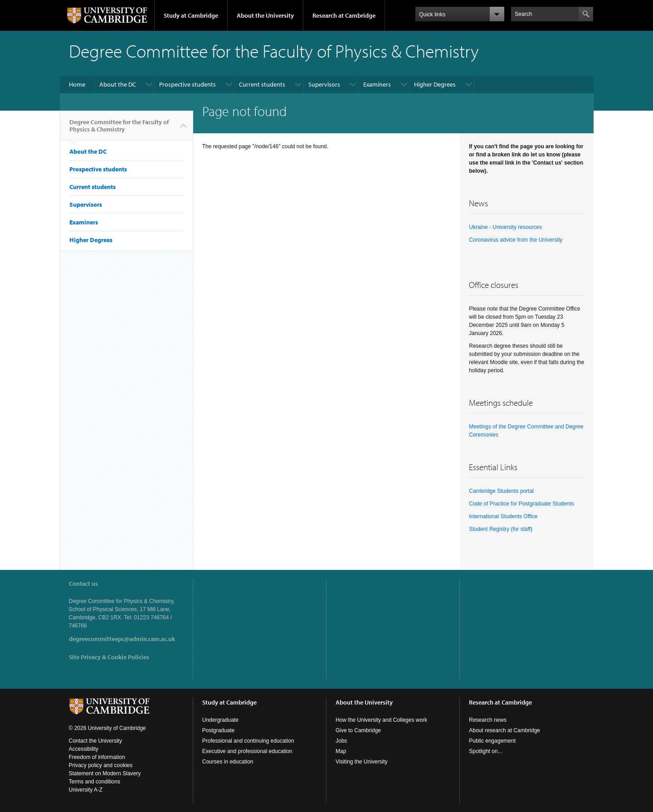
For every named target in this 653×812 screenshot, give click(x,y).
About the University (265, 15)
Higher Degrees (435, 84)
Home (77, 84)
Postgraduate (218, 730)
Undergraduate (220, 720)
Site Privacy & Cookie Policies (109, 657)
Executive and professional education (247, 751)
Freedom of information (97, 757)
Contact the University (95, 741)
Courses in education (228, 762)
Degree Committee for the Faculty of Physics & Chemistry (119, 129)
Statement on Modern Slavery (105, 773)
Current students (262, 84)
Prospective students (188, 84)
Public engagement (492, 741)
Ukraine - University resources (505, 227)
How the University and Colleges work (381, 720)
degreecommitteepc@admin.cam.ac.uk (122, 639)
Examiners (377, 84)
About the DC (118, 84)
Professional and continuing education (248, 741)
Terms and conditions (95, 782)
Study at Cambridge (191, 15)
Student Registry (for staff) (501, 529)
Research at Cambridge (344, 15)
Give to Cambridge (358, 730)
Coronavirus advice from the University (516, 240)
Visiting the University (362, 762)
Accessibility (84, 749)
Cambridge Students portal (501, 491)
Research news (488, 720)
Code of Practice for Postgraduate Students (521, 504)
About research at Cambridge (504, 730)
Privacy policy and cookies (101, 765)
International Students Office (503, 516)
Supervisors (324, 84)
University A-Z (86, 790)
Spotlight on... (485, 751)
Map (341, 751)
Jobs (341, 741)
